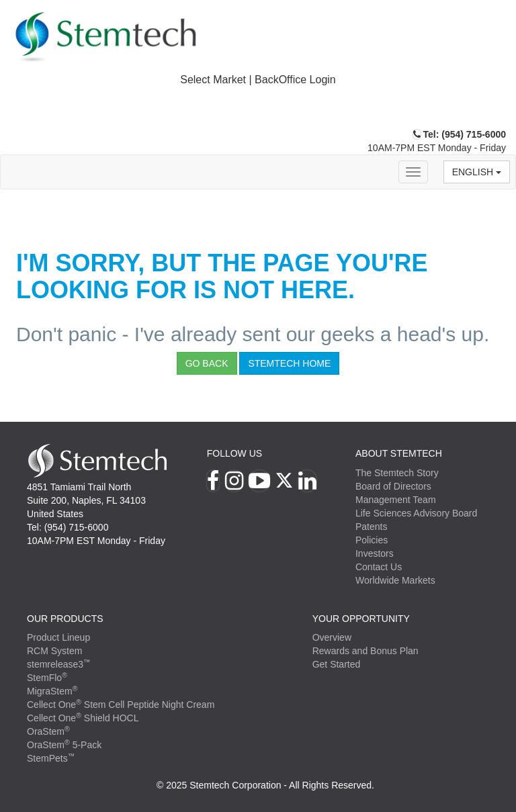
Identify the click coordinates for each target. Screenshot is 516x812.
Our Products (65, 619)
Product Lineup (58, 637)
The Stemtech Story (397, 473)
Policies (372, 540)
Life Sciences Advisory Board (416, 513)
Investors (375, 553)
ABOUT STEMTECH (399, 453)
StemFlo (47, 678)
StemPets (51, 758)
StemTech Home (289, 363)
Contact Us (379, 567)
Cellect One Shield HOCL (83, 718)
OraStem (48, 731)
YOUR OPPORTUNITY (361, 619)
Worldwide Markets (395, 580)
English (477, 172)
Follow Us (234, 453)
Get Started (337, 664)
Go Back (207, 363)
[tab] (258, 80)
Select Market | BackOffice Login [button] (258, 80)
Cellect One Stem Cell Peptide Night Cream (121, 705)
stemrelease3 (59, 664)
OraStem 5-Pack (64, 745)
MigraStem (52, 691)
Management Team (396, 500)
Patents (371, 527)
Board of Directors (393, 486)
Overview (332, 637)
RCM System (54, 651)
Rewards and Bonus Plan (365, 651)
